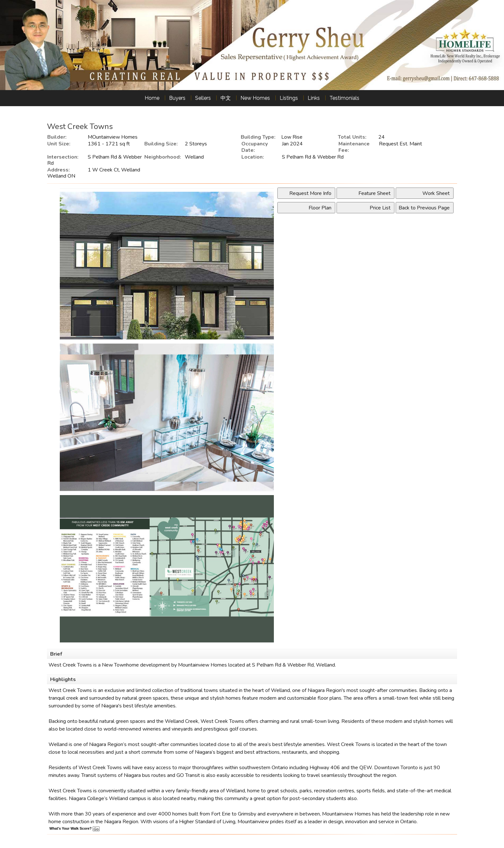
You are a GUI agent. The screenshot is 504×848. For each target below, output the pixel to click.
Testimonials (344, 98)
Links (314, 98)
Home (152, 98)
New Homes (255, 98)
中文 (226, 98)
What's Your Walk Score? (75, 828)
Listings (289, 98)
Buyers (177, 98)
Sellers (203, 98)
